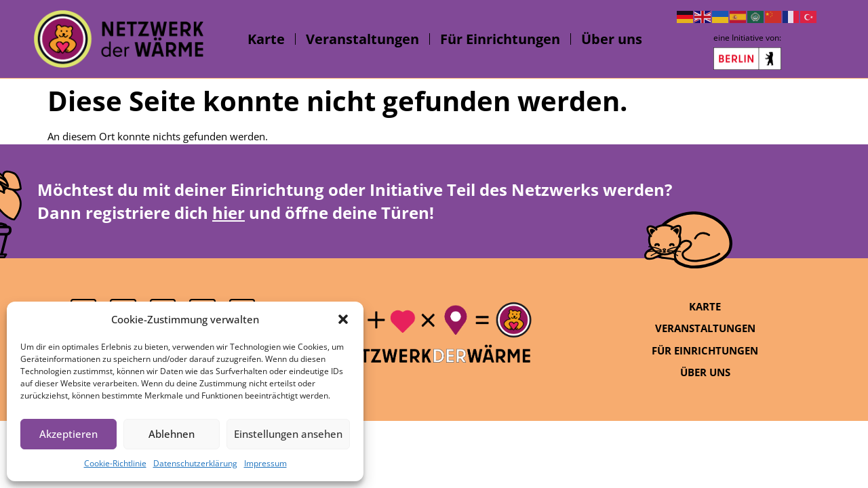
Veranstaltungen (362, 39)
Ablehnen (172, 434)
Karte (266, 39)
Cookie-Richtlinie (115, 463)
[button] (343, 319)
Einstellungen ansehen (288, 434)
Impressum (265, 463)
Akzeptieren (68, 434)
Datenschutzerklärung (195, 463)
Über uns (612, 39)
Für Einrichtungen (500, 39)
